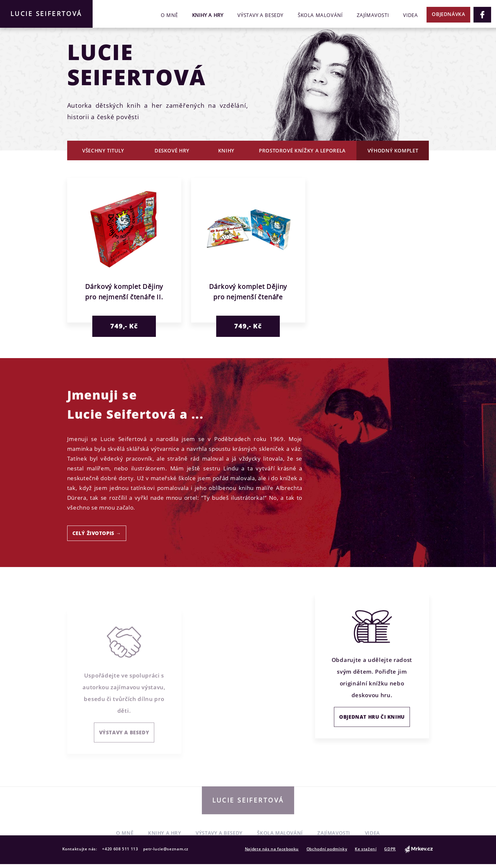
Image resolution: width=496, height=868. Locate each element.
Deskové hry (172, 150)
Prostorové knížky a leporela (302, 150)
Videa (410, 15)
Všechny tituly (103, 150)
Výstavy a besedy (260, 15)
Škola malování (320, 15)
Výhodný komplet (393, 150)
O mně (169, 15)
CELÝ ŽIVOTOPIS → (97, 533)
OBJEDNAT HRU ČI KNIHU (372, 730)
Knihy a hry (208, 15)
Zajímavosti (373, 15)
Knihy (226, 150)
